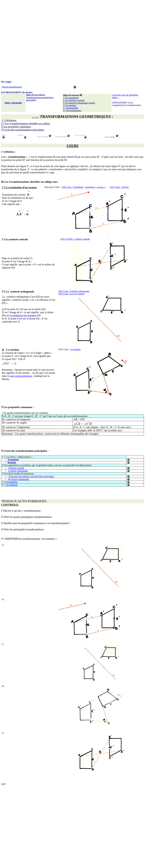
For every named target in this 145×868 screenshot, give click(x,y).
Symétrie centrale (16, 468)
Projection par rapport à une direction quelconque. (32, 476)
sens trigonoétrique (21, 376)
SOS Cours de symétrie (71, 294)
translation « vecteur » (95, 187)
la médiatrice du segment (23, 315)
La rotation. (76, 349)
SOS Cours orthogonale (74, 291)
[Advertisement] (72, 21)
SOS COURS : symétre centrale (75, 239)
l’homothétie (11, 482)
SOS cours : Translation (72, 187)
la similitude (12, 485)
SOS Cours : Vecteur (119, 187)
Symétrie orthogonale (18, 471)
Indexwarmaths (13, 103)
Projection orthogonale (19, 479)
